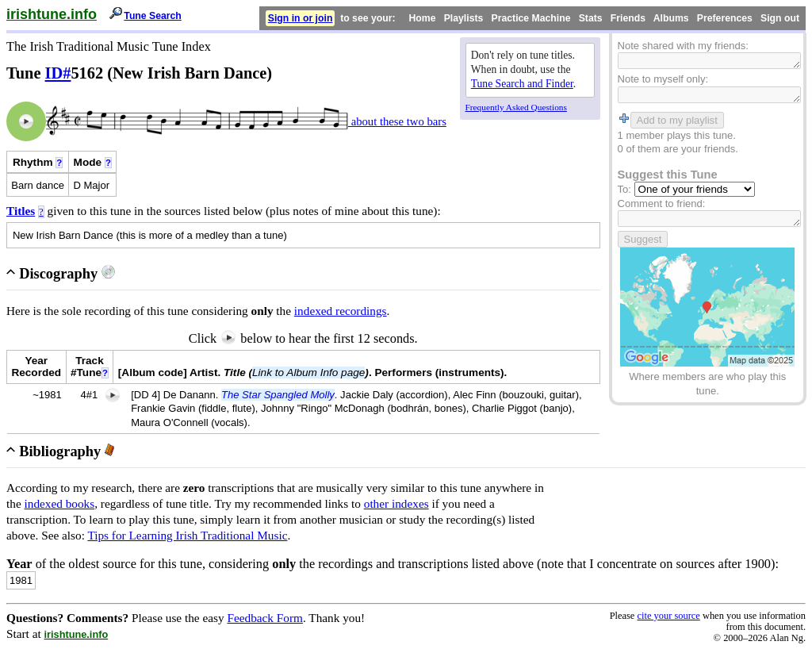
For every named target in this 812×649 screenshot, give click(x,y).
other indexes (396, 503)
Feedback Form (265, 618)
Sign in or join (301, 18)
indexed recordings (341, 311)
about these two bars (397, 121)
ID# (58, 73)
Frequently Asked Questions (516, 107)
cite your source (668, 616)
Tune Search (153, 16)
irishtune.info (52, 14)
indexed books (60, 503)
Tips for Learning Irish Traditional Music (187, 535)
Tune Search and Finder (522, 84)
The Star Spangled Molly (278, 395)
